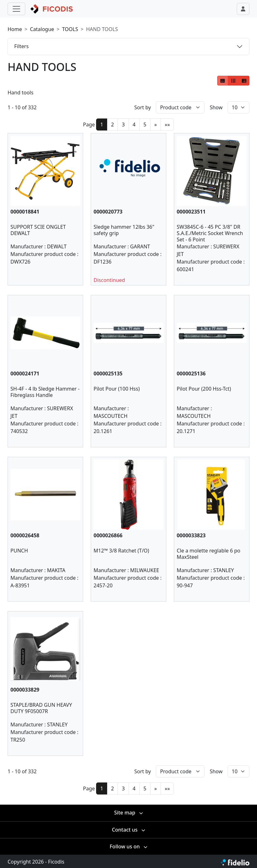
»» (167, 124)
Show (216, 107)
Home (15, 29)
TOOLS (70, 29)
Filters (21, 46)
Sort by (143, 107)
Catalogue (42, 29)
